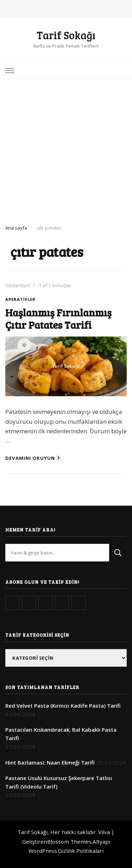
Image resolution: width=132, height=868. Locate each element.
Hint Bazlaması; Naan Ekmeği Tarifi (50, 762)
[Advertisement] (66, 149)
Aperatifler (20, 299)
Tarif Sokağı (66, 35)
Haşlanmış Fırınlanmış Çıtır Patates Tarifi (58, 319)
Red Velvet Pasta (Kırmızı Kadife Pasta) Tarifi (63, 706)
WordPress (43, 851)
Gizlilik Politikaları (81, 851)
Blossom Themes (69, 842)
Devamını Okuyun (33, 458)
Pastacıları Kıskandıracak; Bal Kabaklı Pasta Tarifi (61, 734)
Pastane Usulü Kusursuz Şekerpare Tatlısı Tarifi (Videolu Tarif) (59, 782)
